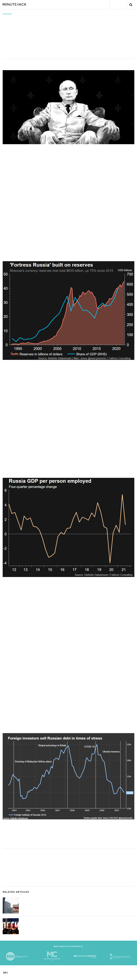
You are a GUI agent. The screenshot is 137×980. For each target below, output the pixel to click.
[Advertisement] (68, 868)
